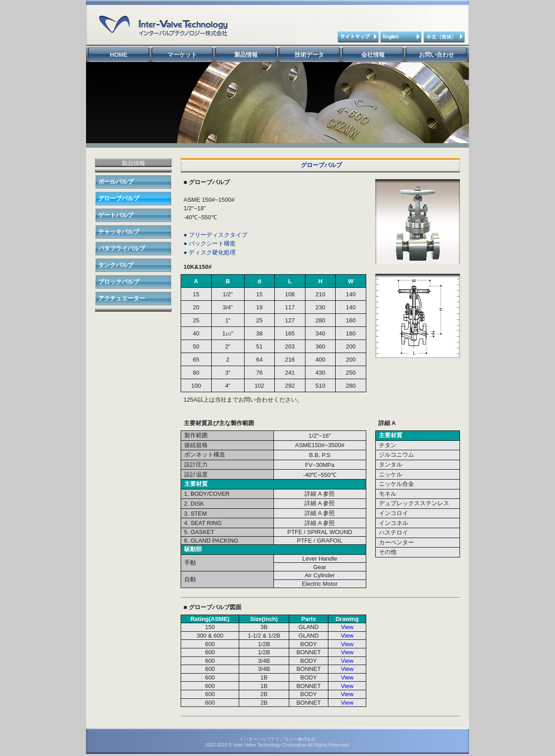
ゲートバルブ (116, 215)
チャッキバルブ (119, 232)
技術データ (309, 55)
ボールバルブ (116, 182)
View (347, 627)
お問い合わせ (437, 55)
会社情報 (373, 55)
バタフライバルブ (122, 248)
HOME (119, 55)
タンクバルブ (116, 265)
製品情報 (246, 55)
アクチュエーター (122, 298)
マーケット (182, 55)
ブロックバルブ (119, 282)
